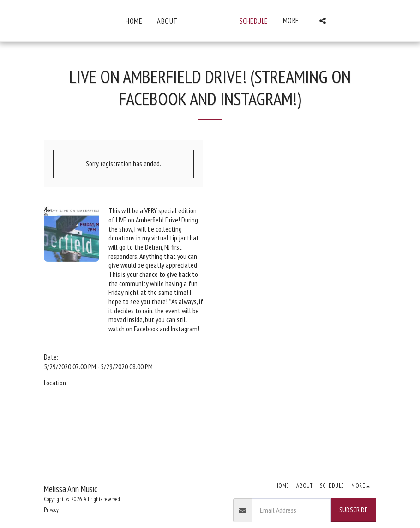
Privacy (51, 510)
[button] (385, 21)
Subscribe (354, 510)
